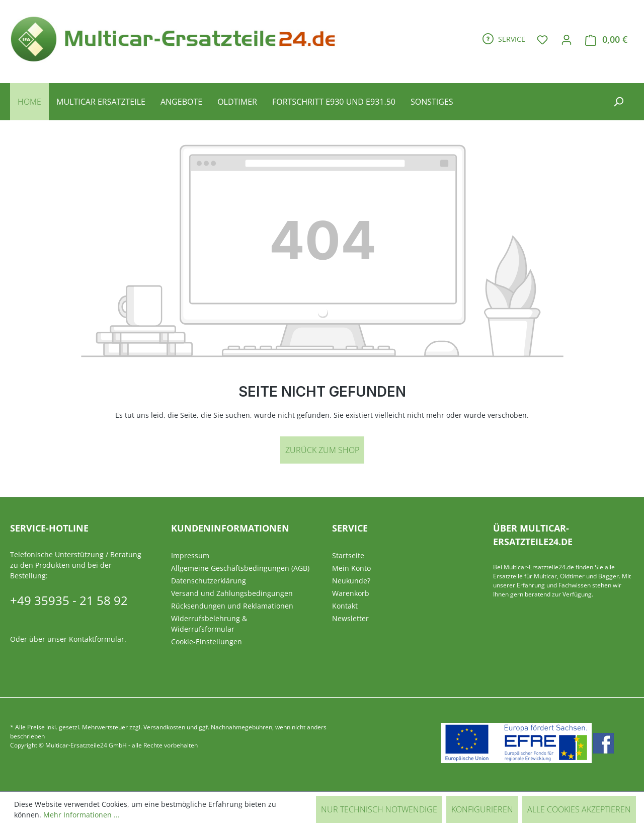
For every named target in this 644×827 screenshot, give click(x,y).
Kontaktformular (97, 639)
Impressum (190, 555)
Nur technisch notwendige (379, 809)
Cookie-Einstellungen (207, 642)
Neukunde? (351, 581)
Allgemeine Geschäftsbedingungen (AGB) (240, 568)
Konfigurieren (482, 809)
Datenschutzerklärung (209, 581)
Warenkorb (351, 593)
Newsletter (350, 618)
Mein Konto (351, 568)
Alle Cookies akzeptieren (579, 809)
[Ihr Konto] (567, 39)
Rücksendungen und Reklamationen (232, 606)
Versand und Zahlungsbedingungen (232, 593)
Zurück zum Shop (322, 450)
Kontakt (345, 606)
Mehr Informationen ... (82, 815)
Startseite (348, 555)
